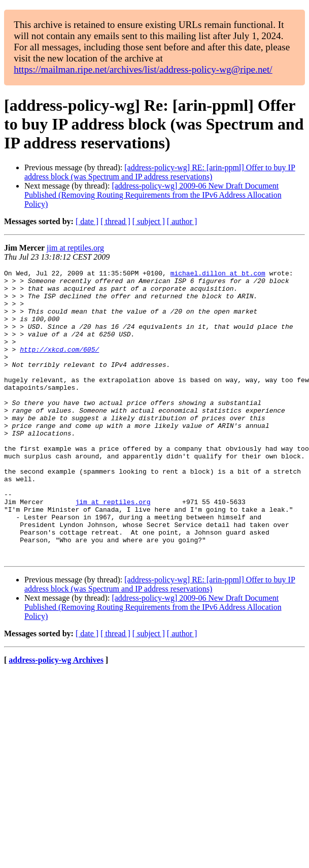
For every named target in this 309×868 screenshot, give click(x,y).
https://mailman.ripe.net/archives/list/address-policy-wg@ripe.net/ (143, 69)
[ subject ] (149, 221)
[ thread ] (115, 221)
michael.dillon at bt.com (218, 274)
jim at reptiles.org (75, 248)
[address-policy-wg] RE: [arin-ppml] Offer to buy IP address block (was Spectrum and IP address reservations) (160, 172)
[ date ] (87, 221)
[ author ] (182, 221)
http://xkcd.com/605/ (59, 366)
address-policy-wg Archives (56, 718)
